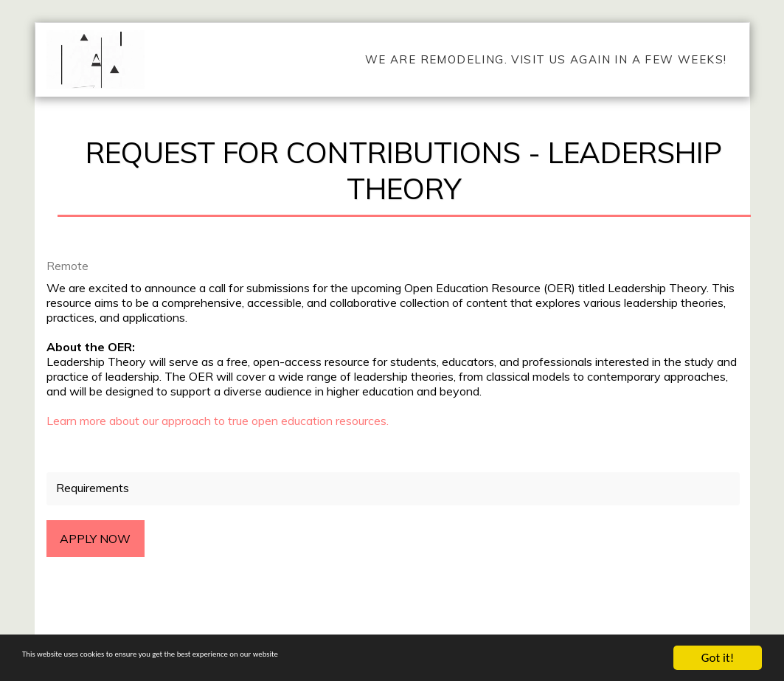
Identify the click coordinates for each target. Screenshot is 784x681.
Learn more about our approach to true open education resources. (218, 421)
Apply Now (95, 539)
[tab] (393, 489)
